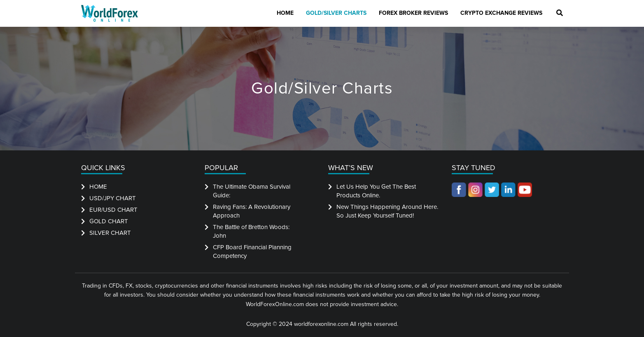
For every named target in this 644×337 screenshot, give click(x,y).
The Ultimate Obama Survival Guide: (252, 191)
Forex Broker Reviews (413, 13)
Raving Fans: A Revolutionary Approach (252, 211)
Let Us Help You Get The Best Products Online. (376, 191)
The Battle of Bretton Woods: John (251, 231)
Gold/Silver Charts (336, 13)
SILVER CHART (110, 233)
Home (285, 13)
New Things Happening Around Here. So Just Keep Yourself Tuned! (387, 211)
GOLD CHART (109, 221)
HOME (98, 187)
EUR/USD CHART (113, 210)
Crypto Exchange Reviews (501, 13)
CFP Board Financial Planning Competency (252, 252)
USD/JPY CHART (113, 198)
